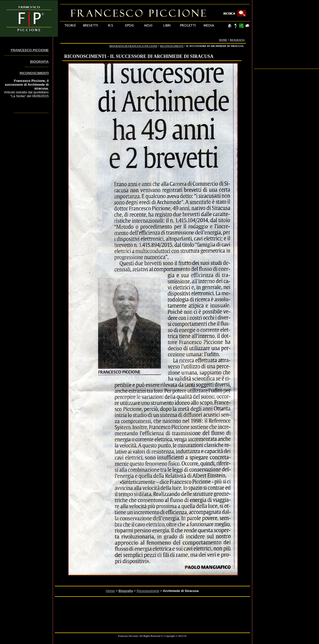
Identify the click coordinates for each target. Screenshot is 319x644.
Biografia (126, 591)
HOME (223, 40)
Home (110, 591)
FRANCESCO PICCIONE (30, 50)
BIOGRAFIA (237, 40)
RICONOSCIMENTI (172, 46)
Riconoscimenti (148, 591)
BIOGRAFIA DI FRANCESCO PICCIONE (134, 46)
